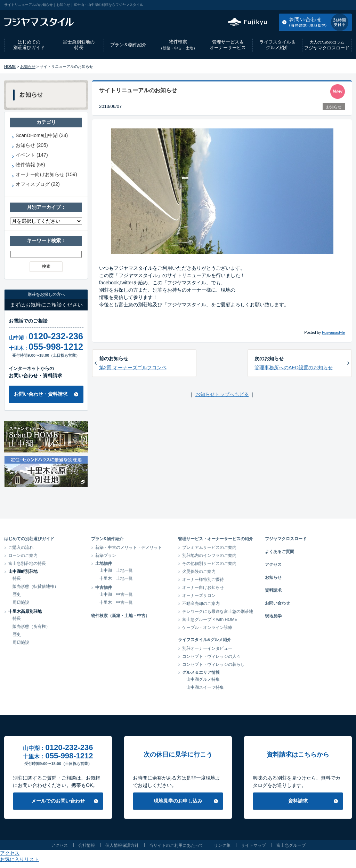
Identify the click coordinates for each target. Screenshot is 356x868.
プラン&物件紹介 (107, 539)
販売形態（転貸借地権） (35, 586)
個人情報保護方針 (122, 845)
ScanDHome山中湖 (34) (42, 135)
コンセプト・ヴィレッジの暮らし (213, 664)
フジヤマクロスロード (327, 45)
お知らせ (28, 66)
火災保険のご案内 (199, 571)
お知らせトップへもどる (222, 394)
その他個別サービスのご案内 (209, 563)
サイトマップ (253, 845)
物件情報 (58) (30, 165)
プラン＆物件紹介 (128, 45)
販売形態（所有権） (31, 626)
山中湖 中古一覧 (116, 594)
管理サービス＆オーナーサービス (228, 45)
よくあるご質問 (280, 552)
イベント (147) (32, 155)
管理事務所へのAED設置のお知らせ (294, 368)
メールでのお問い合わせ (58, 801)
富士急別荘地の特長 (79, 45)
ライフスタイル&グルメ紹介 (205, 640)
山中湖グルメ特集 (203, 679)
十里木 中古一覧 (116, 602)
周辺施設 (21, 602)
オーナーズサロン (199, 595)
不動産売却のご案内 (201, 603)
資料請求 (273, 590)
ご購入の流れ (21, 547)
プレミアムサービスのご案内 (209, 547)
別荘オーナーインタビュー (207, 648)
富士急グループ (291, 845)
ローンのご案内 (23, 555)
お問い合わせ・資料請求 (41, 394)
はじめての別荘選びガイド (29, 45)
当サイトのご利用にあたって (176, 845)
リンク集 (222, 845)
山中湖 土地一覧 (116, 570)
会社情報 (87, 845)
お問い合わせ (277, 603)
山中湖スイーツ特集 (205, 687)
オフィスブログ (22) (38, 184)
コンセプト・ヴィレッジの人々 (211, 656)
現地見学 (273, 616)
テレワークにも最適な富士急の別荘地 (218, 611)
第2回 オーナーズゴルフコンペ (133, 368)
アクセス (296, 5)
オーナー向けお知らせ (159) (46, 174)
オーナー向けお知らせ (203, 587)
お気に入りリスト (333, 5)
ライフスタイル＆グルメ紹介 (277, 45)
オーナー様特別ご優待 (203, 579)
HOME (10, 66)
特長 (17, 578)
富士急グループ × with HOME (210, 620)
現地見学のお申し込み (178, 801)
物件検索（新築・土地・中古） (120, 616)
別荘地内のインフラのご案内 (209, 555)
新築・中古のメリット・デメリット (129, 547)
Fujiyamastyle (333, 332)
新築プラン (106, 555)
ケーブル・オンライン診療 (207, 628)
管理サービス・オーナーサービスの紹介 (216, 539)
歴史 (17, 594)
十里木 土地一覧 (116, 578)
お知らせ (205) (32, 145)
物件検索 (178, 45)
